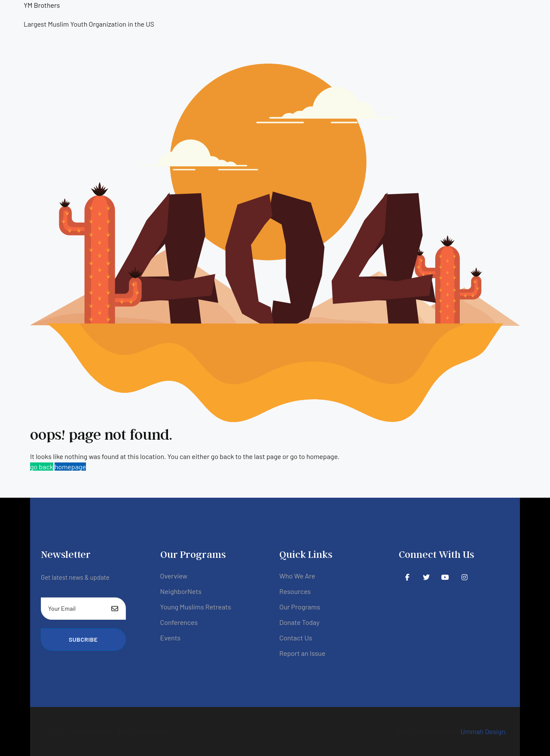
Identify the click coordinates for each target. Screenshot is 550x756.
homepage (70, 467)
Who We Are (297, 576)
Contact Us (296, 638)
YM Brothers (42, 5)
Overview (174, 576)
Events (171, 638)
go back (42, 467)
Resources (295, 591)
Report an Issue (302, 653)
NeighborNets (181, 591)
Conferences (179, 622)
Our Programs (300, 607)
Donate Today (299, 622)
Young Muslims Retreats (196, 607)
